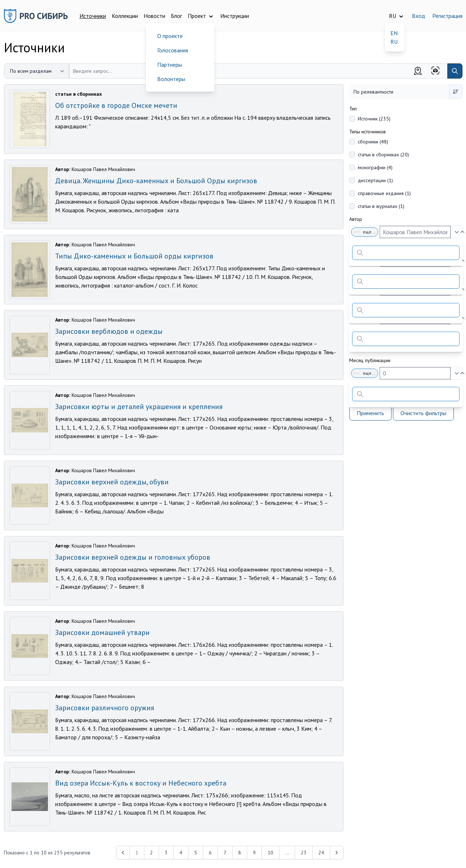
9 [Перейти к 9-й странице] (254, 853)
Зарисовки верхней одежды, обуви (112, 482)
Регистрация (447, 16)
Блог (176, 16)
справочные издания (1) (384, 193)
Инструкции (235, 16)
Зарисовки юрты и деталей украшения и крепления (139, 407)
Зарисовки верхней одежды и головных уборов (133, 557)
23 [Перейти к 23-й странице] (304, 853)
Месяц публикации (370, 360)
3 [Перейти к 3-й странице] (166, 853)
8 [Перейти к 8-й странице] (240, 853)
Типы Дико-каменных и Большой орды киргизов (134, 256)
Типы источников (367, 132)
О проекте (170, 36)
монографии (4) (375, 167)
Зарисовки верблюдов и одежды (109, 331)
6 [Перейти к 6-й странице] (210, 853)
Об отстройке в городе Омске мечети (116, 105)
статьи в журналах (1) (381, 206)
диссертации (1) (375, 180)
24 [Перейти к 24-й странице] (321, 853)
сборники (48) (373, 142)
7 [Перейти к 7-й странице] (225, 853)
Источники (93, 16)
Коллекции (125, 16)
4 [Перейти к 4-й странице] (181, 853)
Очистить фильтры (423, 413)
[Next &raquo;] (337, 853)
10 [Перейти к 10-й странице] (270, 853)
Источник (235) (374, 119)
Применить (370, 413)
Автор (356, 219)
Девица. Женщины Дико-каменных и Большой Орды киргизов (156, 181)
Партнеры (170, 65)
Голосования (173, 50)
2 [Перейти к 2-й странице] (152, 853)
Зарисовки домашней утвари (102, 632)
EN (394, 33)
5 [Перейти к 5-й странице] (196, 853)
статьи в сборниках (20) (383, 155)
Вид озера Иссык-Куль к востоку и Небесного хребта (141, 783)
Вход (419, 16)
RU (394, 42)
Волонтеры (171, 79)
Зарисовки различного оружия (105, 708)
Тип (353, 109)
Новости (154, 16)
